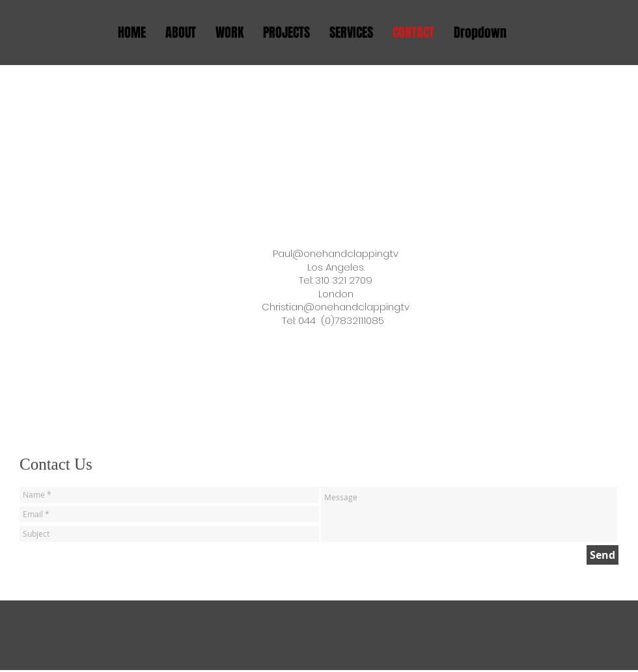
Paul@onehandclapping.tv (336, 253)
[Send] (603, 555)
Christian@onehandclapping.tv (336, 307)
